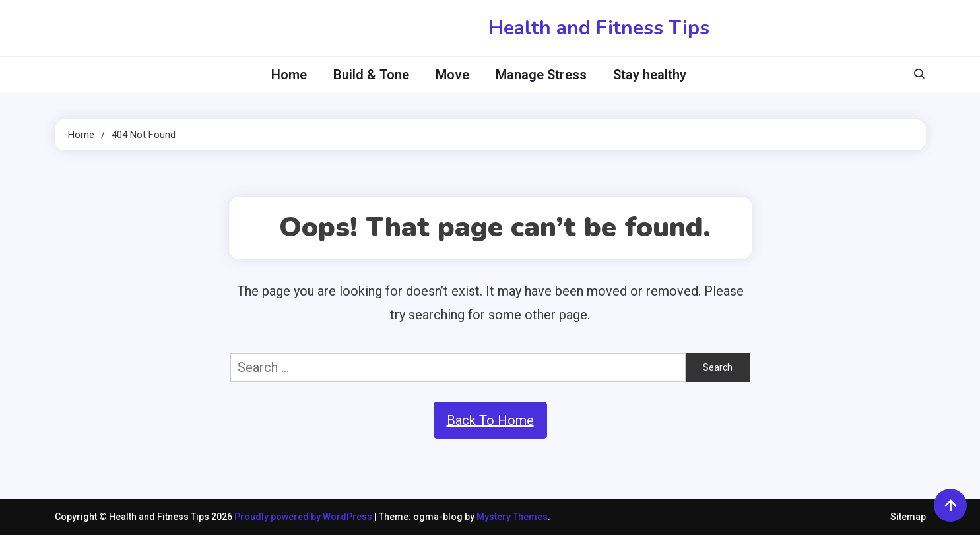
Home (289, 75)
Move (452, 75)
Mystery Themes (512, 517)
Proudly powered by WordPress (304, 517)
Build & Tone (371, 75)
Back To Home (490, 420)
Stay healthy (650, 75)
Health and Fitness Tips (599, 28)
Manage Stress (541, 75)
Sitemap (908, 517)
